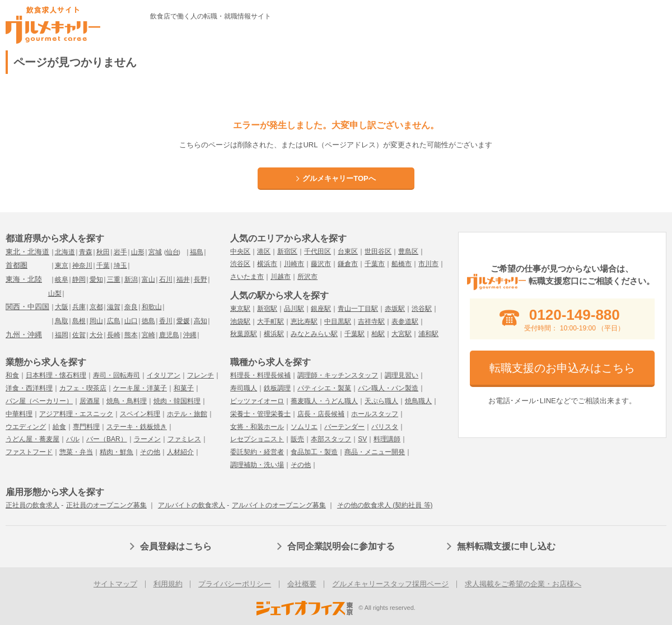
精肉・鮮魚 (116, 452)
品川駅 (294, 309)
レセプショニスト (257, 439)
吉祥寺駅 (371, 321)
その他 (150, 452)
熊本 (131, 335)
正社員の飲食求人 (32, 505)
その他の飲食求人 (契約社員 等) (385, 505)
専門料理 (86, 427)
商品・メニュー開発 (375, 452)
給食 (59, 427)
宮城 (155, 252)
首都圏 (17, 265)
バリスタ (385, 427)
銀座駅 (321, 309)
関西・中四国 (27, 307)
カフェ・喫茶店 (83, 388)
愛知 (96, 279)
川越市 (281, 277)
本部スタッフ (331, 439)
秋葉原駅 (244, 334)
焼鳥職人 (418, 401)
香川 (166, 321)
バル (73, 439)
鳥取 (62, 321)
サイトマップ (115, 584)
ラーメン (147, 439)
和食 (12, 375)
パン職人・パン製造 (388, 388)
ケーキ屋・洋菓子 (140, 388)
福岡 (62, 335)
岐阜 (62, 279)
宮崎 (148, 335)
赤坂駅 (395, 309)
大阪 (62, 307)
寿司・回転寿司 (116, 375)
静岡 (79, 279)
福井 (183, 279)
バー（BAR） (107, 439)
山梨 (55, 293)
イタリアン (164, 375)
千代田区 (318, 251)
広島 (114, 321)
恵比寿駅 (304, 321)
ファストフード (29, 452)
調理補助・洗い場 (257, 465)
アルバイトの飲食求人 (192, 505)
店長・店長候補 (321, 414)
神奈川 (82, 265)
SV (362, 439)
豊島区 (408, 251)
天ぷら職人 (381, 401)
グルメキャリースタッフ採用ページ (390, 584)
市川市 (428, 264)
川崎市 (294, 264)
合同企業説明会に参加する (341, 546)
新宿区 (287, 251)
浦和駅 (428, 334)
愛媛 (183, 321)
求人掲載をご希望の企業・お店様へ (523, 584)
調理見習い (402, 375)
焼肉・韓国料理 (177, 401)
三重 (114, 279)
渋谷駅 (422, 309)
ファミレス (184, 439)
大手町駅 (270, 321)
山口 (131, 321)
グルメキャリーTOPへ (339, 178)
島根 (79, 321)
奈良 (131, 307)
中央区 (240, 251)
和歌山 (152, 307)
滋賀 (114, 307)
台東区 (348, 251)
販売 (297, 439)
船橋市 (402, 264)
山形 (138, 252)
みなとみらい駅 (314, 334)
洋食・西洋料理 (29, 388)
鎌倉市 (348, 264)
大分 (96, 335)
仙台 (172, 252)
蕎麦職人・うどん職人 (324, 401)
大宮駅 (402, 334)
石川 (166, 279)
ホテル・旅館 (187, 414)
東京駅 (240, 309)
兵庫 (79, 307)
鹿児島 (169, 335)
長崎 (114, 335)
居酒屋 (90, 401)
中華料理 (19, 414)
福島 (197, 252)
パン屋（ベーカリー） (39, 401)
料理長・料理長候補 (260, 375)
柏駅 (378, 334)
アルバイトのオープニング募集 (279, 505)
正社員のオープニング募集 (106, 505)
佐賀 (79, 335)
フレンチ (200, 375)
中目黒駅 (338, 321)
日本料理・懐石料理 (56, 375)
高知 (200, 321)
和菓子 (184, 388)
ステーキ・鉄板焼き (137, 427)
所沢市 (307, 277)
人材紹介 (180, 452)
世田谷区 (378, 251)
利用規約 (168, 584)
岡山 (96, 321)
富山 (148, 279)
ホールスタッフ (375, 414)
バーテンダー (344, 427)
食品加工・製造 (314, 452)
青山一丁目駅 (358, 309)
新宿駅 (267, 309)
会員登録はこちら (176, 546)
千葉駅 (354, 334)
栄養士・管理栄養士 (260, 414)
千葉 (103, 265)
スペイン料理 (140, 414)
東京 (62, 265)
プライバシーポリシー (235, 584)
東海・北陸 (24, 279)
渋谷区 (240, 264)
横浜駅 (274, 334)
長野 (200, 279)
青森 (86, 252)
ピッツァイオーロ (257, 401)
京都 (96, 307)
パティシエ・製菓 (324, 388)
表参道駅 (405, 321)
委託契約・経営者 (257, 452)
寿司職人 (244, 388)
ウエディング (26, 427)
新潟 (131, 279)
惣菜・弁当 (76, 452)
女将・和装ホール (257, 427)
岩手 (120, 252)
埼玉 (120, 265)
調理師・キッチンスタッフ (338, 375)
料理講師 (387, 439)
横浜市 (267, 264)
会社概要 (302, 584)
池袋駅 (240, 321)
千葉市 (375, 264)
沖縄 (190, 335)
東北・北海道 (27, 252)
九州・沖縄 (24, 335)
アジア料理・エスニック (76, 414)
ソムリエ (304, 427)
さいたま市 (247, 277)
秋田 (103, 252)
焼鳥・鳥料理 (127, 401)
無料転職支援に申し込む (506, 546)
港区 (264, 251)
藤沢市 (321, 264)
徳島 (148, 321)
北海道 (65, 252)
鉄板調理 (277, 388)
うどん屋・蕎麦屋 (32, 439)
